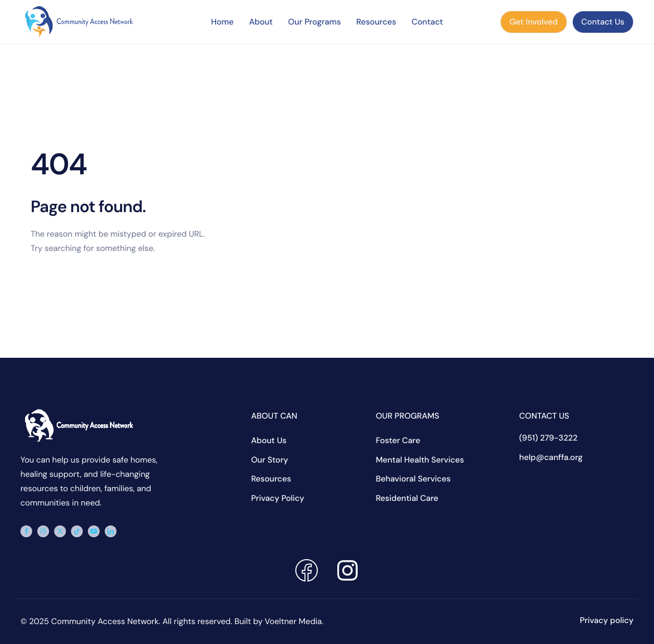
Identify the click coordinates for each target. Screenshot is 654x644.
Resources (376, 22)
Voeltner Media (293, 621)
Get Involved (533, 22)
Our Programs (314, 22)
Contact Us (603, 22)
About (261, 22)
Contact (427, 22)
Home (222, 22)
